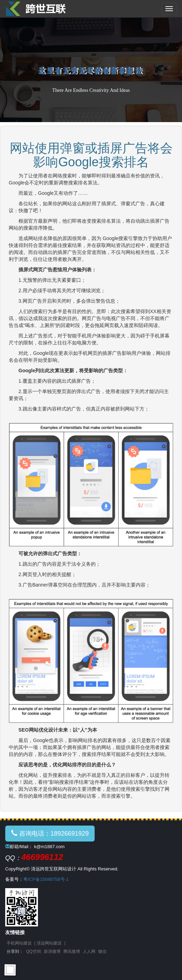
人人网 (89, 951)
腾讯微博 (72, 951)
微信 (102, 951)
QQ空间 (34, 951)
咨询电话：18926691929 (50, 833)
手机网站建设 (19, 943)
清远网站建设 (49, 943)
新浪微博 (52, 951)
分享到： (15, 951)
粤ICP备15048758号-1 (46, 879)
